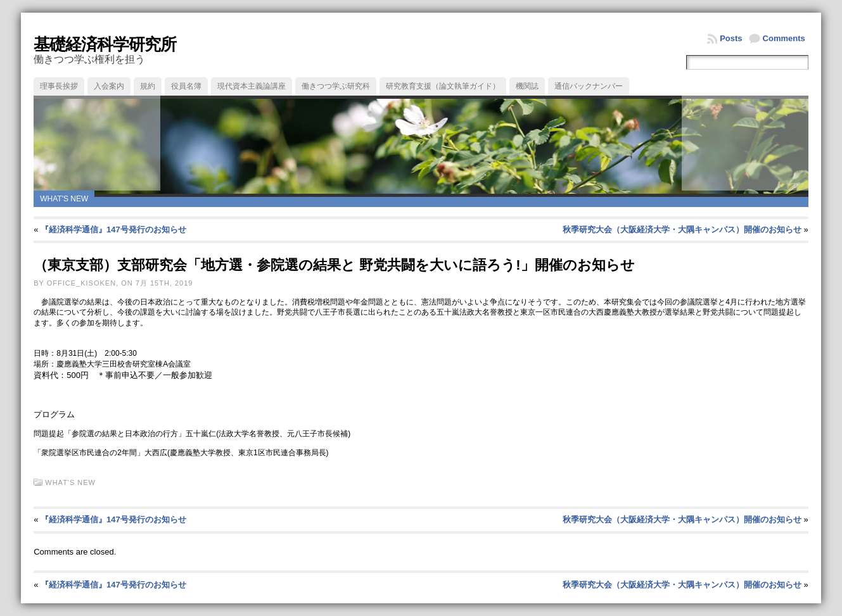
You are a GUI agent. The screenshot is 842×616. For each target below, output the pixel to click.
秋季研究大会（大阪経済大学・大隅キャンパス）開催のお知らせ (682, 229)
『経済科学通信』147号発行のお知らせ (113, 229)
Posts (731, 38)
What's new (64, 199)
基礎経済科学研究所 (105, 44)
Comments (784, 38)
